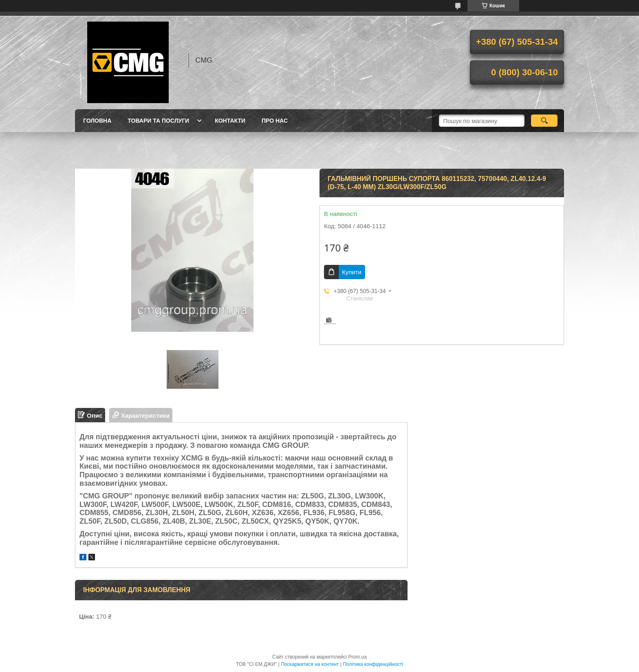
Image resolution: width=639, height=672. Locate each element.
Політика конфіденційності (373, 664)
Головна (97, 121)
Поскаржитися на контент (310, 664)
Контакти (230, 121)
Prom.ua (358, 657)
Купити (352, 272)
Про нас (275, 121)
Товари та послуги (158, 121)
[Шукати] (544, 121)
